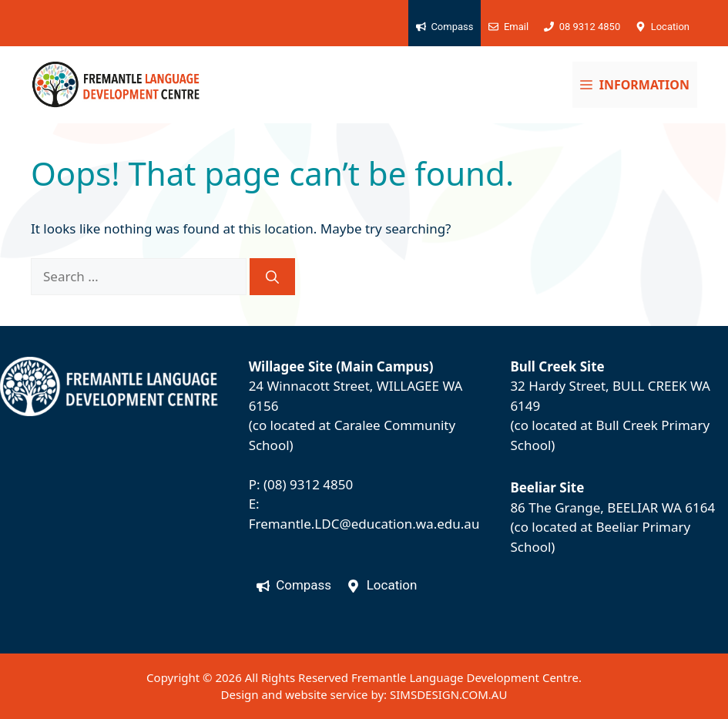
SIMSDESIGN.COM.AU (448, 694)
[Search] (272, 277)
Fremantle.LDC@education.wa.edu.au (364, 524)
